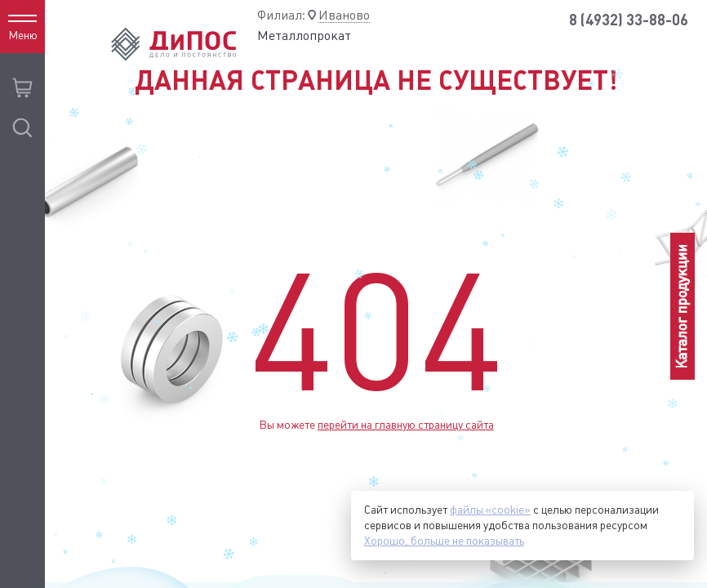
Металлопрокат (304, 36)
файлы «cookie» (490, 510)
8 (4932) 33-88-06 (629, 20)
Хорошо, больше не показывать (444, 541)
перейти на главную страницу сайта (406, 425)
